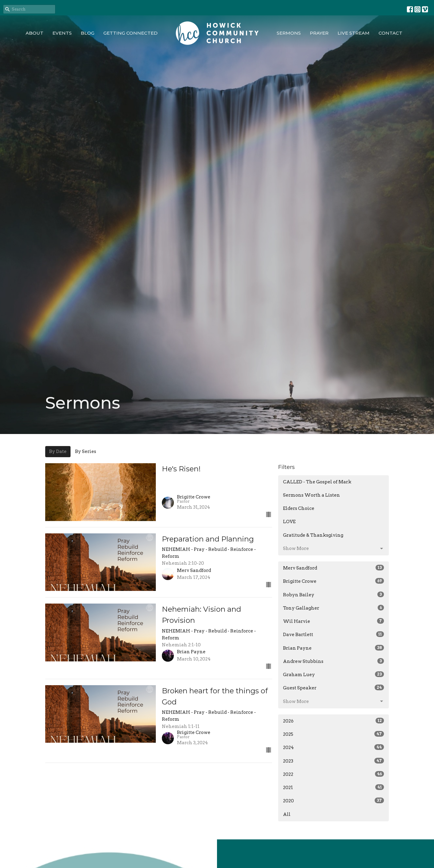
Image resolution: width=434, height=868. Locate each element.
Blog (88, 33)
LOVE (289, 522)
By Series (86, 451)
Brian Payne (333, 648)
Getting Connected (131, 33)
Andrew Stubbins (333, 661)
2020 (333, 801)
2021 (333, 787)
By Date (58, 451)
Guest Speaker (333, 688)
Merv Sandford (333, 568)
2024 (333, 747)
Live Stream (354, 33)
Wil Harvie (333, 621)
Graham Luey (333, 674)
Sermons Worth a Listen (311, 495)
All (287, 814)
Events (62, 33)
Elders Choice (299, 508)
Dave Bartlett (333, 634)
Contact (390, 33)
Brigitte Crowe (333, 581)
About (35, 33)
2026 (333, 721)
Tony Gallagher (333, 608)
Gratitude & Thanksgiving (313, 535)
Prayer (319, 33)
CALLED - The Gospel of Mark (317, 482)
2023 (333, 761)
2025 (333, 734)
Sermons (289, 33)
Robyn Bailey (333, 595)
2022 (333, 774)
